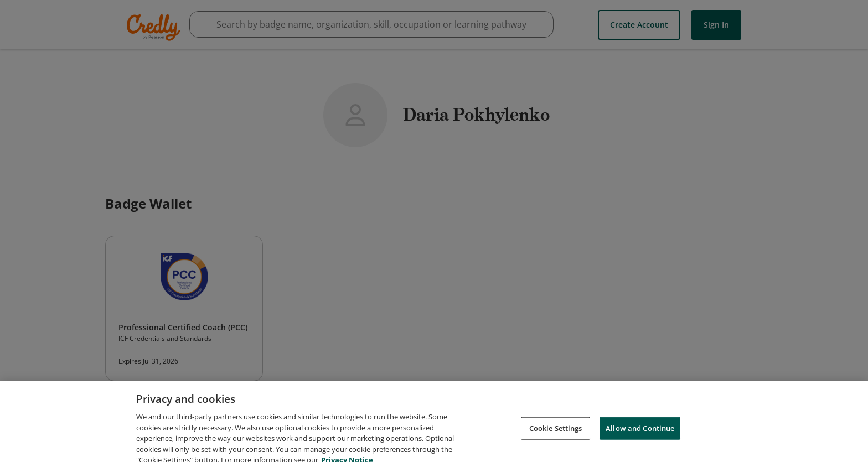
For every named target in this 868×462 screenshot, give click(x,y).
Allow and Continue (640, 434)
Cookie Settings (556, 434)
